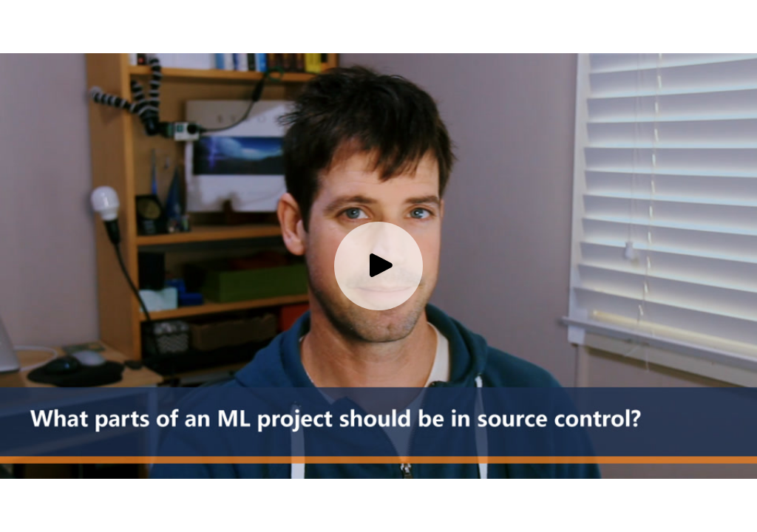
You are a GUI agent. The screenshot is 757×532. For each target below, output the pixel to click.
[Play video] (378, 266)
